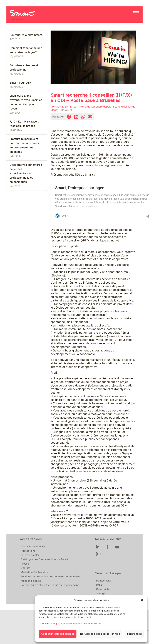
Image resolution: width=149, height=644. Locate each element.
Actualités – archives (33, 547)
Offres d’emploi (30, 555)
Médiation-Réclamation (35, 572)
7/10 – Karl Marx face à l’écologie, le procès (24, 124)
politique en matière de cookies (66, 624)
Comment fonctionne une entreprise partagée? (26, 50)
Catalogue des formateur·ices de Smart (44, 560)
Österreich (102, 589)
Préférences (134, 634)
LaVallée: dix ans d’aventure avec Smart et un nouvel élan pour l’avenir (26, 102)
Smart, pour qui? (20, 83)
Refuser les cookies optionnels (100, 634)
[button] (142, 600)
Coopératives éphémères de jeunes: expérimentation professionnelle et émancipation (26, 173)
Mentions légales (31, 581)
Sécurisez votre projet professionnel (24, 68)
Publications (28, 551)
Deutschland (104, 581)
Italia (99, 585)
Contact (26, 568)
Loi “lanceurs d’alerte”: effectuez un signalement (50, 585)
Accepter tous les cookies (58, 634)
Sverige (101, 594)
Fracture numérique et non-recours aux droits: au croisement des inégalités (25, 145)
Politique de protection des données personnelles (50, 577)
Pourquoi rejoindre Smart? (26, 35)
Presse (25, 564)
